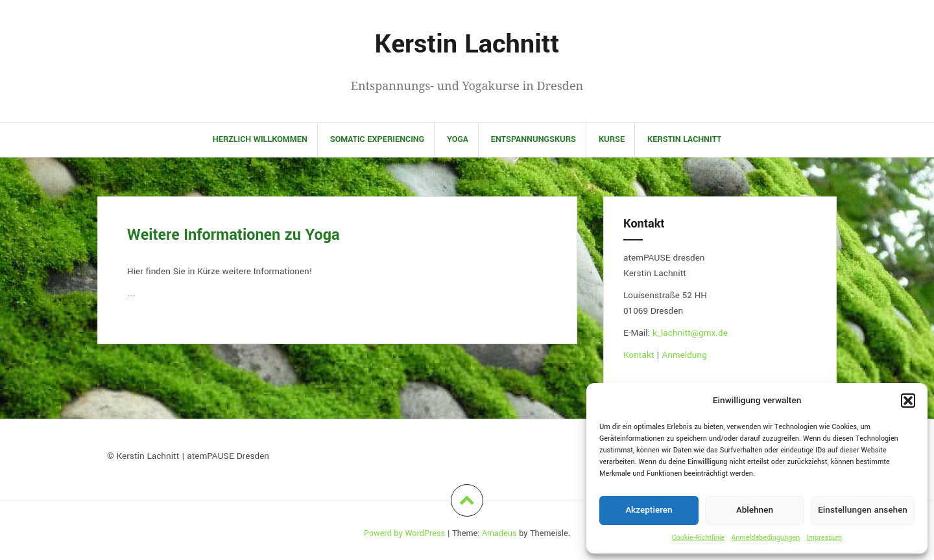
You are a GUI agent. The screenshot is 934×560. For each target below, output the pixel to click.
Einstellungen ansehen (863, 510)
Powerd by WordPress (404, 533)
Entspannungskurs (533, 139)
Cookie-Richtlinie (699, 538)
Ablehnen (755, 510)
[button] (908, 401)
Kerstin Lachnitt (467, 44)
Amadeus (499, 533)
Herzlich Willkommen (260, 139)
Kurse (612, 139)
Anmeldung (684, 355)
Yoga (458, 139)
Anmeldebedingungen (765, 538)
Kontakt (640, 355)
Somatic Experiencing (377, 139)
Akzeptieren (649, 510)
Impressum (824, 538)
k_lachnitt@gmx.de (690, 333)
